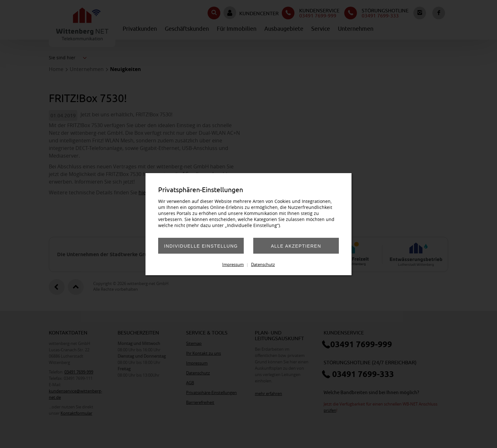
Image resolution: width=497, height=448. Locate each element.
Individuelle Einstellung (201, 246)
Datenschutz (263, 264)
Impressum (233, 264)
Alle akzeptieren (296, 246)
